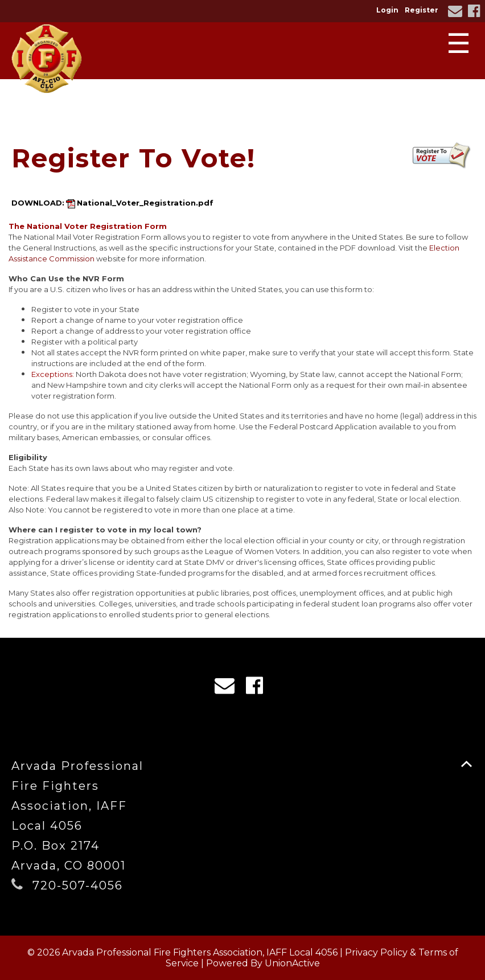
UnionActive (292, 963)
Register (422, 10)
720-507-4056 (78, 885)
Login (387, 10)
